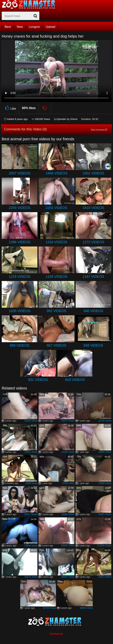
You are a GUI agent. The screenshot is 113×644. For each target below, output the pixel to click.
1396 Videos (20, 242)
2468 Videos (56, 173)
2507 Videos (20, 173)
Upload (50, 27)
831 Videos (38, 380)
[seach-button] (36, 16)
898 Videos (20, 345)
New (20, 27)
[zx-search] (21, 16)
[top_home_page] (30, 4)
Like (10, 108)
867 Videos (56, 345)
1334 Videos (56, 242)
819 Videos (75, 380)
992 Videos (56, 311)
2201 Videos (56, 208)
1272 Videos (93, 242)
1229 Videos (20, 277)
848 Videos (93, 345)
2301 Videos (93, 173)
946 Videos (93, 311)
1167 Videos (93, 277)
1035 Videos (20, 311)
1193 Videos (56, 277)
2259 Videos (20, 208)
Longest (34, 27)
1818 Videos (93, 208)
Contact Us (57, 634)
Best (8, 27)
